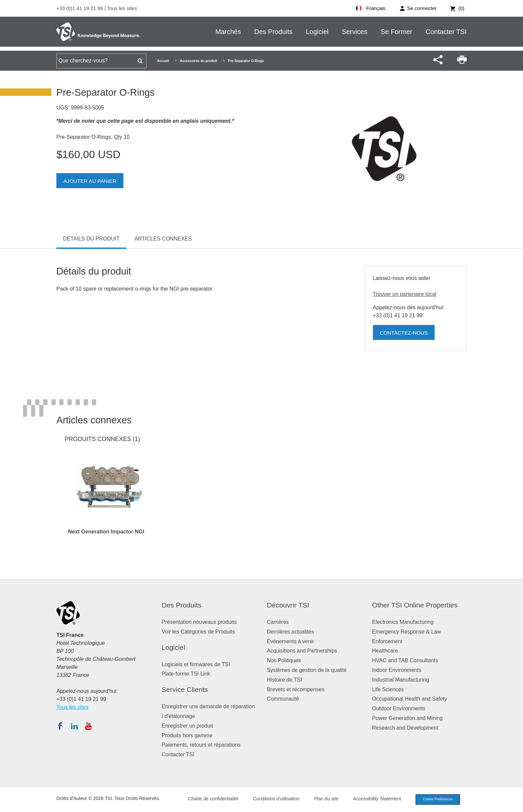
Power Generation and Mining (408, 718)
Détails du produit (91, 239)
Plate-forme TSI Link (186, 674)
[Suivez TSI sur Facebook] (60, 726)
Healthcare (385, 651)
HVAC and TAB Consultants (405, 660)
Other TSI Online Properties (415, 605)
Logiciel (317, 32)
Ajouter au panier (91, 181)
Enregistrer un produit (187, 726)
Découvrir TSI (288, 605)
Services (355, 32)
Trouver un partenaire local (405, 294)
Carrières (278, 622)
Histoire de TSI (285, 680)
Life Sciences (388, 689)
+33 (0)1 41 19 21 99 (80, 8)
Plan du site (322, 799)
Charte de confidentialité (209, 799)
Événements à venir (290, 641)
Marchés (228, 32)
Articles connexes (163, 239)
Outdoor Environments (399, 708)
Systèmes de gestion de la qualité (307, 670)
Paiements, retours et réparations (201, 745)
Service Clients (185, 689)
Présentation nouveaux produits (199, 622)
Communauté (283, 699)
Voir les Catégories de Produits (198, 632)
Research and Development (405, 728)
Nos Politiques (284, 660)
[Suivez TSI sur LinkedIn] (74, 726)
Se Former (397, 32)
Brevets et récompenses (296, 689)
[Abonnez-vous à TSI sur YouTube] (88, 726)
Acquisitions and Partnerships (302, 651)
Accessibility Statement (373, 799)
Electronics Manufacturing (403, 622)
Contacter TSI (446, 32)
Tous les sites (122, 8)
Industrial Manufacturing (401, 680)
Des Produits (273, 32)
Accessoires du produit (198, 61)
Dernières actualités (290, 632)
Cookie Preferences (436, 800)
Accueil (163, 61)
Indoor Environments (397, 670)
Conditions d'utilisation (272, 799)
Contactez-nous (405, 333)
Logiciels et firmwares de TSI (196, 664)
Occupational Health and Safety (410, 699)
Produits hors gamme (187, 735)
